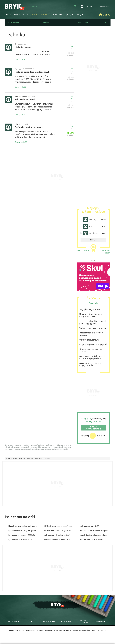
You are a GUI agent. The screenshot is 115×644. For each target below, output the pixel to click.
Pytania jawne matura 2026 (20, 541)
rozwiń (93, 241)
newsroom (66, 624)
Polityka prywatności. (26, 634)
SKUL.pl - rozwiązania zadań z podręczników (59, 527)
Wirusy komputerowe (89, 341)
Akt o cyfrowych (83, 624)
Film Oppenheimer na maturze (57, 541)
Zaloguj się (86, 420)
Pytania (58, 15)
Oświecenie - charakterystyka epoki (59, 532)
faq (31, 624)
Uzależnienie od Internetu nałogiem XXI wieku (91, 317)
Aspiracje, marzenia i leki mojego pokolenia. (90, 366)
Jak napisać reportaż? (90, 527)
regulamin (101, 624)
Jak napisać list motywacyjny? (57, 536)
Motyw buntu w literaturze (92, 541)
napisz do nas (14, 624)
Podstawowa (29, 460)
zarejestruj (104, 7)
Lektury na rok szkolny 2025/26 (22, 536)
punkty (89, 423)
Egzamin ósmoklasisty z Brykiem (22, 532)
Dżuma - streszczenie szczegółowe (95, 532)
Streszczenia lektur (17, 15)
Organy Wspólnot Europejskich (93, 346)
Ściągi (69, 15)
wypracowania (18, 460)
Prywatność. (11, 634)
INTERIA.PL (70, 634)
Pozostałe (93, 304)
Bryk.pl (8, 460)
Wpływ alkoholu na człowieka (93, 329)
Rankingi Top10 (83, 252)
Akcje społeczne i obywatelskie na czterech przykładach (93, 359)
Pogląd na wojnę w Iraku (90, 311)
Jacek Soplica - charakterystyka (94, 536)
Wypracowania (41, 15)
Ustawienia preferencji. (46, 634)
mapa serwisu (49, 624)
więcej (82, 15)
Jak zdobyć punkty (106, 253)
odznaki (97, 423)
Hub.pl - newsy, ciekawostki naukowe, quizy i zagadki (23, 527)
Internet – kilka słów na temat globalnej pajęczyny (93, 324)
